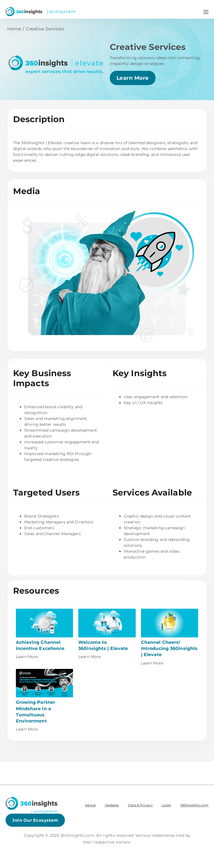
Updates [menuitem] (112, 805)
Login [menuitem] (166, 805)
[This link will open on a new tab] (45, 634)
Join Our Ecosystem (35, 820)
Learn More (133, 78)
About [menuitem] (90, 805)
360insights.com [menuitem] (194, 805)
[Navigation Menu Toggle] (206, 12)
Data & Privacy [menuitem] (140, 805)
